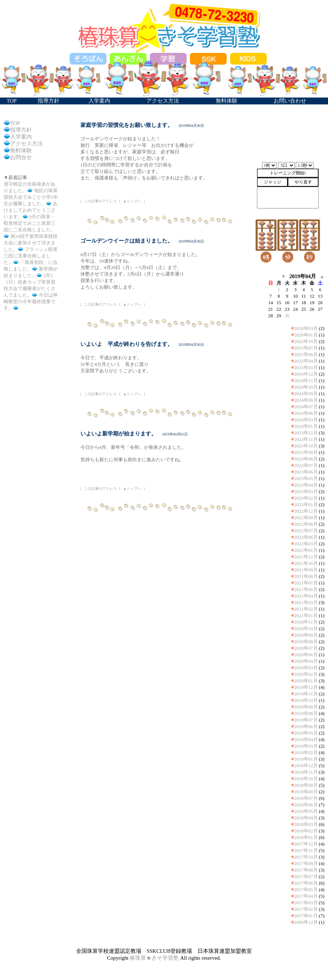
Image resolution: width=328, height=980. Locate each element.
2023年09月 (306, 452)
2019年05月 (306, 733)
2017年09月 (306, 863)
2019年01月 (306, 759)
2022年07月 (306, 531)
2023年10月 (306, 446)
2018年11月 (306, 772)
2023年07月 (306, 465)
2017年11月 (306, 850)
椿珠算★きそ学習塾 (154, 958)
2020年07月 (306, 648)
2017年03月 (306, 903)
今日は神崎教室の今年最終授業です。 (31, 301)
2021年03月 (306, 602)
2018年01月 (306, 837)
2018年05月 (306, 811)
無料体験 (21, 150)
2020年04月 (306, 661)
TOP (15, 123)
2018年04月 (306, 818)
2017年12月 (306, 844)
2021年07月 (306, 583)
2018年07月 (306, 798)
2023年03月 (306, 491)
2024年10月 (306, 387)
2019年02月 (306, 752)
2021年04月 (306, 596)
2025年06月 (306, 354)
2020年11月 (306, 622)
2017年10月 (306, 857)
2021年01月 (306, 615)
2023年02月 (306, 498)
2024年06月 (306, 413)
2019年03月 (306, 746)
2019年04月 (306, 739)
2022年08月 (306, 524)
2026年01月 (306, 335)
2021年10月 (306, 563)
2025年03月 (306, 367)
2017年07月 (306, 876)
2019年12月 (306, 687)
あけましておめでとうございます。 (31, 210)
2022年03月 (306, 544)
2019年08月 (306, 713)
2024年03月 (306, 420)
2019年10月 (306, 700)
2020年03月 (306, 668)
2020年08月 (306, 642)
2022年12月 (306, 511)
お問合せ (21, 157)
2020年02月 (306, 674)
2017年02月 (306, 909)
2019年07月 (306, 720)
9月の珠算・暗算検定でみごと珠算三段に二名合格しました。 (30, 223)
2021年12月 (306, 557)
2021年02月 (306, 609)
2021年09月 (306, 570)
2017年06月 (306, 883)
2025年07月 (306, 348)
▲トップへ (132, 201)
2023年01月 (306, 505)
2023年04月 (306, 485)
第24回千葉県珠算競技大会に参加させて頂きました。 (31, 243)
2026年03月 (306, 328)
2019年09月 (306, 707)
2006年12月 (306, 922)
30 (287, 316)
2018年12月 (306, 766)
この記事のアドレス (100, 201)
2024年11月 (306, 381)
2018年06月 (306, 805)
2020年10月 (306, 628)
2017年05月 (306, 890)
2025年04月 (306, 361)
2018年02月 (306, 831)
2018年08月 (306, 792)
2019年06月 (306, 726)
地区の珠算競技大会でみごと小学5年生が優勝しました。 (31, 197)
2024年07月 (306, 407)
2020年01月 (306, 681)
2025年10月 (306, 341)
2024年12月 (306, 374)
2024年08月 (306, 400)
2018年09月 (306, 785)
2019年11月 (306, 694)
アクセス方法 (26, 144)
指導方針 (21, 130)
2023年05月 (306, 478)
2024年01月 (306, 426)
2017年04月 (306, 896)
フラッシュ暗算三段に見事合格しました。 (31, 256)
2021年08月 (306, 576)
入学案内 (21, 137)
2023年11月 (306, 439)
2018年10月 (306, 779)
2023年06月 (306, 472)
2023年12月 (306, 433)
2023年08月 (306, 459)
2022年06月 (306, 537)
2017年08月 (306, 870)
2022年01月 (306, 550)
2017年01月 (306, 916)
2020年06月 (306, 655)
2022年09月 (306, 518)
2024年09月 (306, 394)
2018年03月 (306, 824)
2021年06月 (306, 589)
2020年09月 (306, 635)
